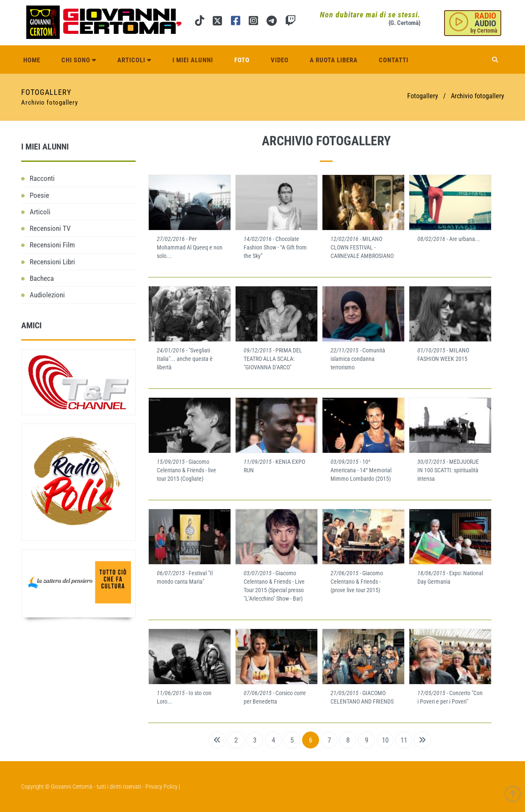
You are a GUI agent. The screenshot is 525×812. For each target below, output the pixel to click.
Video (280, 60)
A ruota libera (334, 60)
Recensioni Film (52, 245)
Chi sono (79, 60)
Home (32, 60)
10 (385, 740)
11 (404, 740)
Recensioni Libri (52, 262)
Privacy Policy (161, 787)
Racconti (42, 178)
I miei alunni (193, 60)
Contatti (394, 60)
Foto (242, 60)
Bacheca (42, 278)
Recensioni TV (50, 228)
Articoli (134, 60)
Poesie (39, 195)
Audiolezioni (47, 295)
